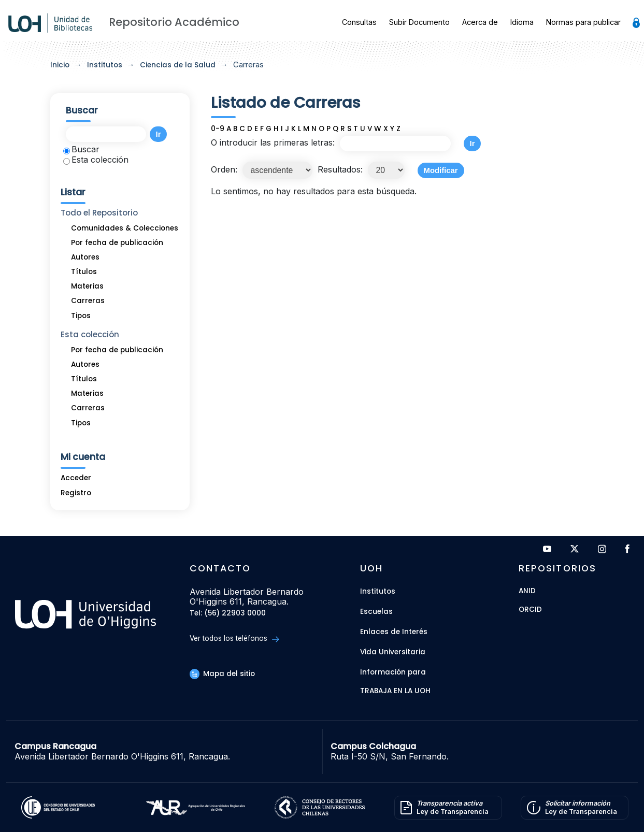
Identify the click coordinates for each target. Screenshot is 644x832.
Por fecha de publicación (117, 243)
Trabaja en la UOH (395, 691)
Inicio (60, 65)
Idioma (522, 22)
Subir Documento (419, 22)
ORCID (530, 610)
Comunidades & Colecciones (125, 228)
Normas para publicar (583, 22)
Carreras (88, 301)
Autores (85, 257)
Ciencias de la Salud (178, 65)
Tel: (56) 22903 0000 (228, 614)
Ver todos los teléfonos (234, 639)
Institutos (105, 65)
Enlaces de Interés (394, 632)
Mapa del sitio (222, 674)
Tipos (81, 316)
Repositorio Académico (174, 22)
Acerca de (480, 22)
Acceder (76, 478)
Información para (393, 672)
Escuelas (376, 612)
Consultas (359, 22)
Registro (76, 493)
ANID (527, 591)
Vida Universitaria (393, 652)
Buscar (81, 149)
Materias (87, 286)
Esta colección (96, 160)
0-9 (218, 129)
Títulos (84, 272)
